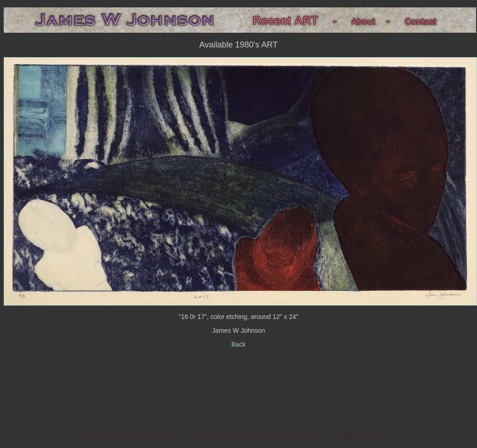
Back (238, 344)
